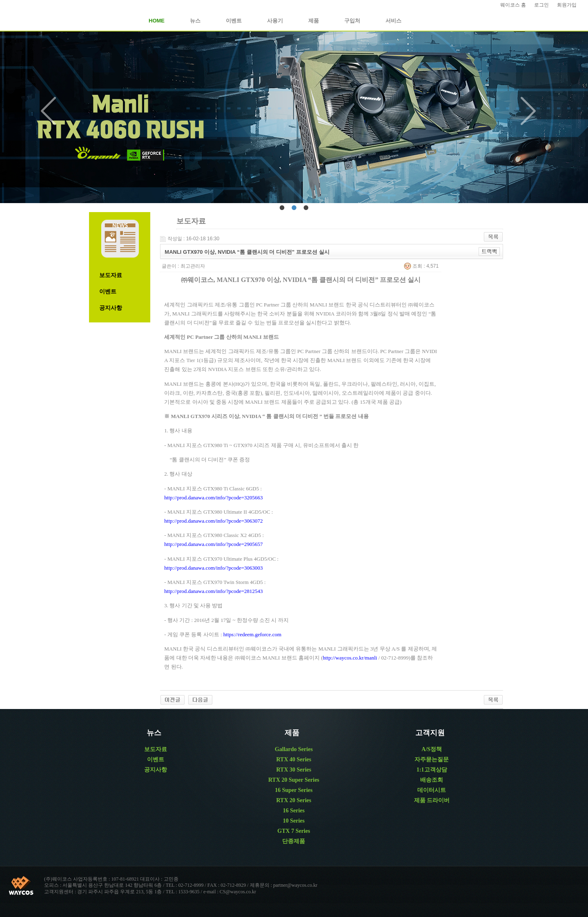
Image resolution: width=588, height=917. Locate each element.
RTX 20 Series (294, 800)
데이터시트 (432, 790)
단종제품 (294, 841)
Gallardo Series (294, 749)
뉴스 (195, 21)
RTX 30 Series (294, 770)
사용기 (275, 21)
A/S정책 (432, 749)
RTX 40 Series (294, 759)
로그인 (541, 5)
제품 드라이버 (432, 800)
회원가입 (567, 5)
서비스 (393, 21)
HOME (157, 21)
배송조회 (432, 780)
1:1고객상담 (432, 770)
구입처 (352, 21)
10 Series (294, 821)
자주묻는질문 (432, 759)
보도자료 (111, 275)
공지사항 (111, 308)
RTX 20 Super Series (294, 780)
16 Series (294, 811)
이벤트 (234, 21)
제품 (314, 21)
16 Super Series (294, 790)
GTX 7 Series (294, 831)
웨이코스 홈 (513, 5)
